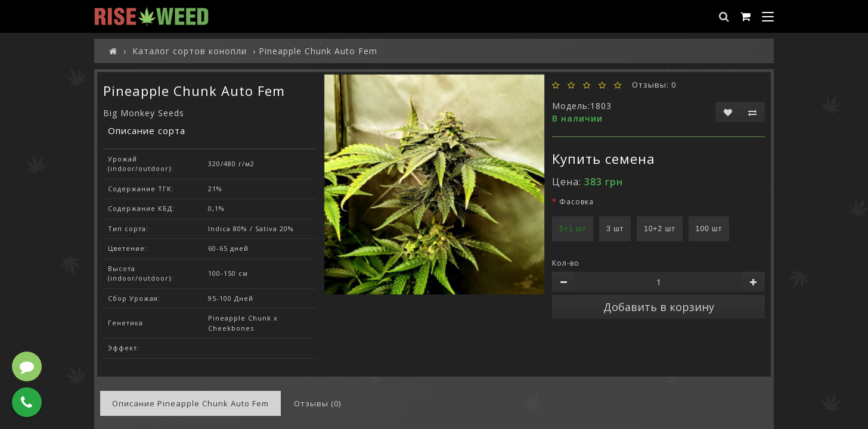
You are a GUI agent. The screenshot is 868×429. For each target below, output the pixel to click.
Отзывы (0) (317, 403)
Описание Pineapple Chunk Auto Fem (190, 403)
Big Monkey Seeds (144, 113)
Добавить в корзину (659, 307)
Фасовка (576, 202)
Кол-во (566, 263)
